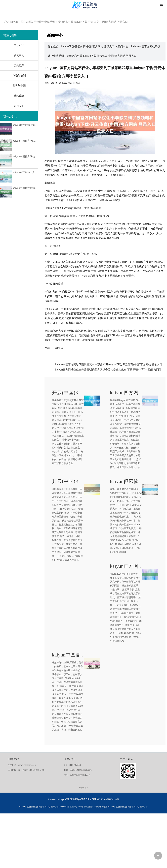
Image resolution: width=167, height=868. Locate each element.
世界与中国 (19, 86)
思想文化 (19, 106)
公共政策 (19, 65)
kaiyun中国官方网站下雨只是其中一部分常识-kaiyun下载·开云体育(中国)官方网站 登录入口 (109, 364)
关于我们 (19, 45)
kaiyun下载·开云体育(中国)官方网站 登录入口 (88, 46)
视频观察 (19, 96)
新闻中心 (19, 55)
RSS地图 (105, 799)
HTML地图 (114, 799)
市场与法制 (19, 76)
